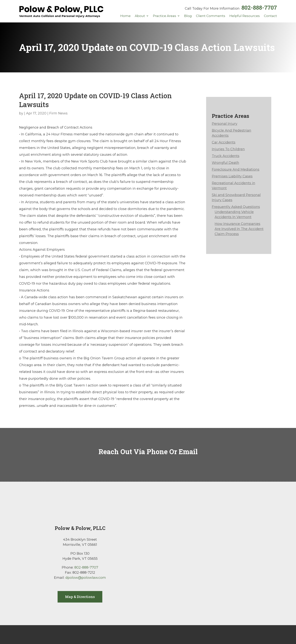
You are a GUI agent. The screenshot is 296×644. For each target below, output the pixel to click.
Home (125, 16)
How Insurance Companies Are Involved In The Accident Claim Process (239, 229)
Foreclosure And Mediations (236, 169)
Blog (188, 16)
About (140, 16)
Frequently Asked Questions (236, 207)
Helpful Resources (245, 16)
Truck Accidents (226, 156)
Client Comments (211, 16)
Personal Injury (225, 124)
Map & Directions (80, 597)
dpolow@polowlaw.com (86, 578)
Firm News (58, 113)
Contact (270, 16)
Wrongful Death (225, 163)
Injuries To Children (228, 149)
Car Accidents (224, 142)
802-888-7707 (259, 7)
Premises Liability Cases (232, 176)
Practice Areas (165, 16)
